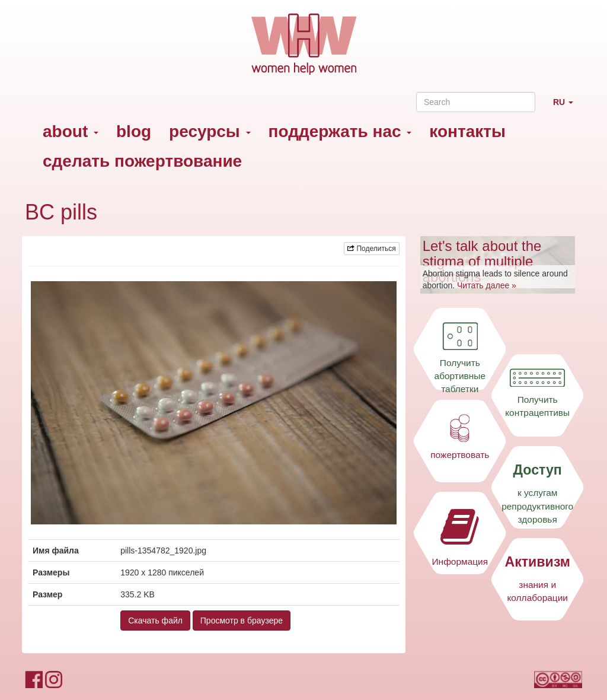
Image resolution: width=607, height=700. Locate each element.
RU (568, 107)
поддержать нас (340, 131)
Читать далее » (487, 285)
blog (134, 131)
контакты (467, 131)
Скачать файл (155, 621)
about (71, 131)
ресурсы (210, 131)
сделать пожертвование (142, 161)
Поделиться (372, 249)
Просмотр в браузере (242, 621)
